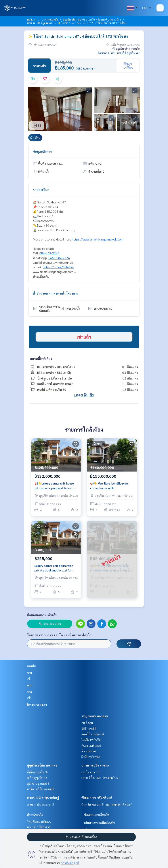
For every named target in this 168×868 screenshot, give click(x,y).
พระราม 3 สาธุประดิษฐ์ (43, 797)
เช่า (29, 678)
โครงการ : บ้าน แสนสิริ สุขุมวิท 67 (119, 53)
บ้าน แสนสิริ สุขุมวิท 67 (40, 23)
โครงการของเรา (37, 705)
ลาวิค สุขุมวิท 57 (37, 778)
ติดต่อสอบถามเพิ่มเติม (42, 615)
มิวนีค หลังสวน (91, 757)
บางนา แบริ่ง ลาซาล (95, 765)
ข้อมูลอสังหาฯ (43, 151)
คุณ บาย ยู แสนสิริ (38, 783)
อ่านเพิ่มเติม (41, 276)
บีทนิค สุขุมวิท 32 (38, 772)
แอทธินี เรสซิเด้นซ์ (93, 734)
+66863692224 (59, 258)
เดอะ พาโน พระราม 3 (40, 804)
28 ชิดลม (87, 723)
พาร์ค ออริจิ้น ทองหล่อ (41, 789)
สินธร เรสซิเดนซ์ (91, 745)
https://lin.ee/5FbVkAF (59, 267)
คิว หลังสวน (89, 751)
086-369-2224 (49, 253)
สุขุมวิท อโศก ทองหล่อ (42, 765)
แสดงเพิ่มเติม (84, 395)
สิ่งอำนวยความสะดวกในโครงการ (56, 293)
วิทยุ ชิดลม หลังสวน (95, 716)
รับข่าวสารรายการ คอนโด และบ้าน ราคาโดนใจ (59, 635)
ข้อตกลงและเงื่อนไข (97, 815)
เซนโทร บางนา (90, 772)
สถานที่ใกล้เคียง (41, 359)
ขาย (29, 673)
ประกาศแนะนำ (50, 19)
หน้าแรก (32, 19)
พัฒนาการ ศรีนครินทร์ (97, 797)
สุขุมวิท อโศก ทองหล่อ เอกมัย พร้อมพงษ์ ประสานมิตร (92, 19)
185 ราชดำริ (89, 728)
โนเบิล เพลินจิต (91, 740)
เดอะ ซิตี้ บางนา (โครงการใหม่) (100, 778)
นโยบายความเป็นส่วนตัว (99, 823)
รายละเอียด (41, 190)
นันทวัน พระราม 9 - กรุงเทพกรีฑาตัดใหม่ (106, 804)
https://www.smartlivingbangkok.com (98, 239)
